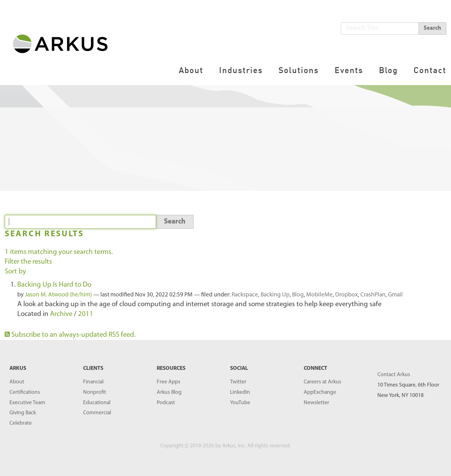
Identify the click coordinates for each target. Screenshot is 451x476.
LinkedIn (240, 392)
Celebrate (21, 423)
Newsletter (316, 403)
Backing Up (275, 295)
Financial (93, 382)
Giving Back (23, 413)
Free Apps (169, 382)
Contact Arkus (394, 375)
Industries (241, 70)
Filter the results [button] (28, 262)
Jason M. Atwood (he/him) (58, 295)
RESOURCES (171, 368)
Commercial (97, 413)
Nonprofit (95, 392)
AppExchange (320, 392)
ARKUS (18, 368)
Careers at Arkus (322, 382)
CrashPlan (373, 295)
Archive (61, 314)
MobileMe (319, 295)
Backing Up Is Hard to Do (54, 285)
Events (349, 70)
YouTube (240, 403)
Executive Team (27, 403)
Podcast (166, 403)
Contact (430, 70)
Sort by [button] (15, 272)
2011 (86, 314)
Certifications (25, 392)
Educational (97, 403)
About (191, 70)
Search (432, 28)
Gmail (395, 295)
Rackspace (245, 295)
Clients (93, 368)
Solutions (299, 70)
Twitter (238, 382)
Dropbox (347, 295)
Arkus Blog (169, 392)
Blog (388, 70)
